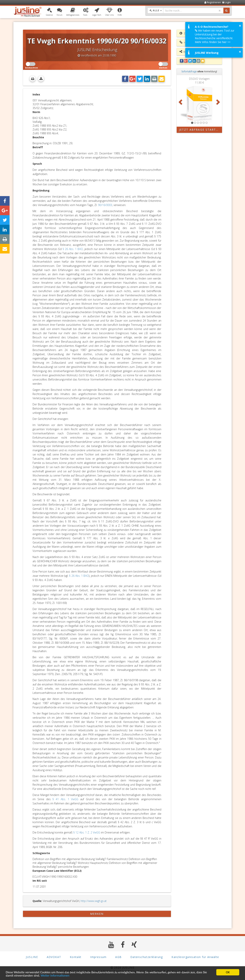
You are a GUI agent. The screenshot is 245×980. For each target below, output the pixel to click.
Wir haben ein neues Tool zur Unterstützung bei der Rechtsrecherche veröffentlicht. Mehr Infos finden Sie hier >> (215, 36)
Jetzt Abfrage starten (200, 130)
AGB (118, 957)
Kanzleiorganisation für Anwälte (195, 957)
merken (97, 914)
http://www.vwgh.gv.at (94, 901)
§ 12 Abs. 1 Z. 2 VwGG (87, 832)
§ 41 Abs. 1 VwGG (65, 799)
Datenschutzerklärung (147, 957)
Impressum (98, 957)
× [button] (240, 26)
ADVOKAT (54, 957)
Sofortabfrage (189, 71)
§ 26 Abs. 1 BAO (73, 249)
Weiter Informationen (55, 976)
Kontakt (76, 957)
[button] (49, 12)
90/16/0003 (105, 205)
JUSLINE (32, 957)
